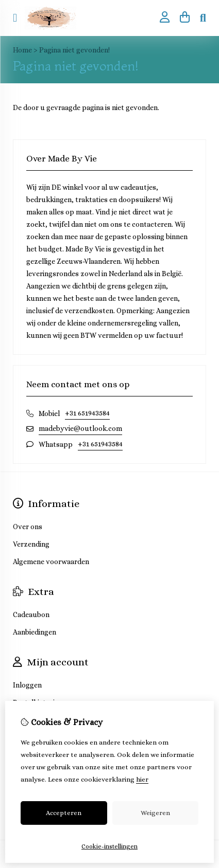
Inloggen (27, 685)
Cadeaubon (31, 614)
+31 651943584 (87, 413)
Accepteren (64, 813)
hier (142, 779)
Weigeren (155, 813)
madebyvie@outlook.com (80, 428)
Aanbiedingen (35, 632)
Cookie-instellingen (109, 846)
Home (22, 50)
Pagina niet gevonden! (74, 50)
